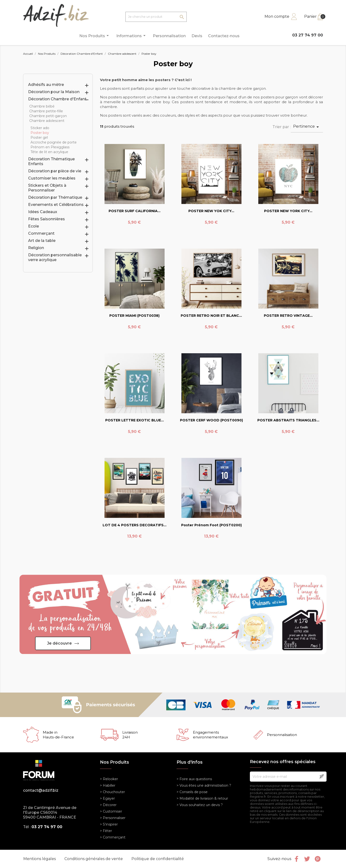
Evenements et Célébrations (56, 205)
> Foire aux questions (194, 779)
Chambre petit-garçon (48, 116)
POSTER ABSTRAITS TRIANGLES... (288, 420)
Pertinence (307, 127)
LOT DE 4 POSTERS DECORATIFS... (135, 525)
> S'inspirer (109, 824)
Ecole (34, 226)
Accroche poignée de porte (54, 142)
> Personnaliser (113, 818)
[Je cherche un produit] (156, 17)
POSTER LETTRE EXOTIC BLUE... (135, 420)
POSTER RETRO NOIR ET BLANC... (211, 316)
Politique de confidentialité (158, 859)
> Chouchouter (112, 792)
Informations (132, 36)
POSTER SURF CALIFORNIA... (135, 211)
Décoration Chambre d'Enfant (57, 99)
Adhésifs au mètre (46, 85)
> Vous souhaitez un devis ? (200, 805)
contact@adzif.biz (41, 790)
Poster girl (39, 138)
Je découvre (59, 643)
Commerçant (41, 233)
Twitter (307, 859)
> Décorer (108, 805)
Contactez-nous (224, 36)
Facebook (297, 859)
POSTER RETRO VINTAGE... (288, 316)
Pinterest (318, 859)
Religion (36, 248)
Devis (197, 36)
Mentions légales (40, 859)
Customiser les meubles (52, 178)
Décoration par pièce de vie (55, 171)
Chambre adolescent (47, 121)
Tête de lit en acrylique (49, 152)
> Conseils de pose (192, 792)
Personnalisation (169, 36)
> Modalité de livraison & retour (202, 798)
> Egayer (107, 798)
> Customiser (111, 811)
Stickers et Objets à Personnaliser (47, 188)
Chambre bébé (42, 106)
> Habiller (108, 785)
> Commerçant (113, 837)
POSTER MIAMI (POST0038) (134, 316)
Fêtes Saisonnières (46, 219)
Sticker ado (40, 128)
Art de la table (42, 241)
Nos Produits (95, 36)
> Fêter (106, 831)
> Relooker (109, 779)
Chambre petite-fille (46, 111)
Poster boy (40, 133)
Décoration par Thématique (55, 197)
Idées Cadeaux (43, 212)
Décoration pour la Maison (54, 92)
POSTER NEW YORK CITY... (288, 211)
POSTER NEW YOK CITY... (211, 211)
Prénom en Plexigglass (50, 147)
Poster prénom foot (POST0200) (211, 525)
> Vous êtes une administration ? (204, 785)
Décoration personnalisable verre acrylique (55, 257)
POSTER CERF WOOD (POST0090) (211, 420)
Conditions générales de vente (94, 859)
